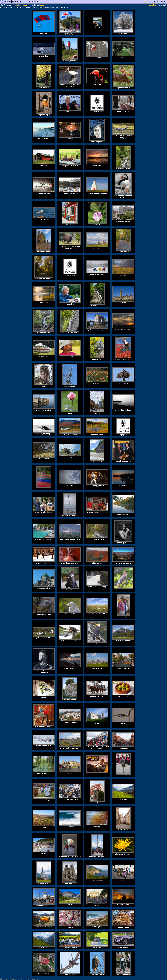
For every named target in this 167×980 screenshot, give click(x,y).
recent (43, 5)
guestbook (24, 5)
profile (15, 5)
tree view (152, 5)
